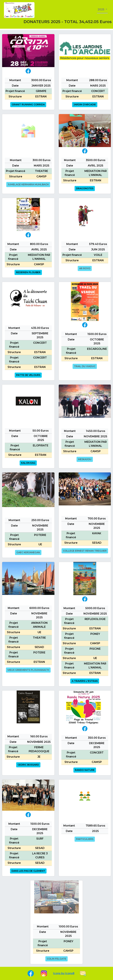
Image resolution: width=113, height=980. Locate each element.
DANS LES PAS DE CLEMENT (28, 871)
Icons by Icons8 (64, 973)
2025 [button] (101, 9)
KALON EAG (28, 463)
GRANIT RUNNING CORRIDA (28, 105)
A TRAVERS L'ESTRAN (85, 681)
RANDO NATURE (85, 770)
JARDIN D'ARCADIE (85, 105)
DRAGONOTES (85, 188)
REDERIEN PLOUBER (28, 272)
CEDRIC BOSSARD (28, 765)
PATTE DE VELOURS (28, 375)
